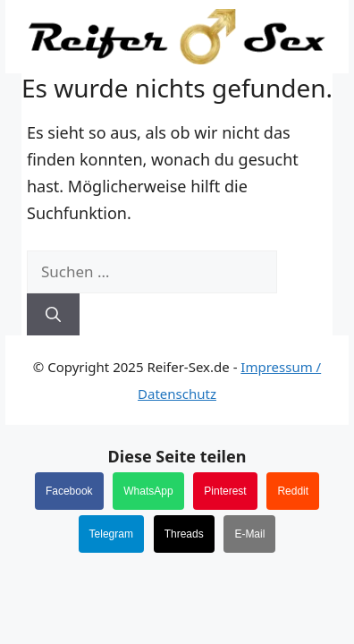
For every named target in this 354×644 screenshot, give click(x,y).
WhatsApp (148, 491)
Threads (184, 534)
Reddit (293, 491)
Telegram (111, 534)
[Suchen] (53, 315)
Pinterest (225, 491)
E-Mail (249, 534)
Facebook (69, 491)
